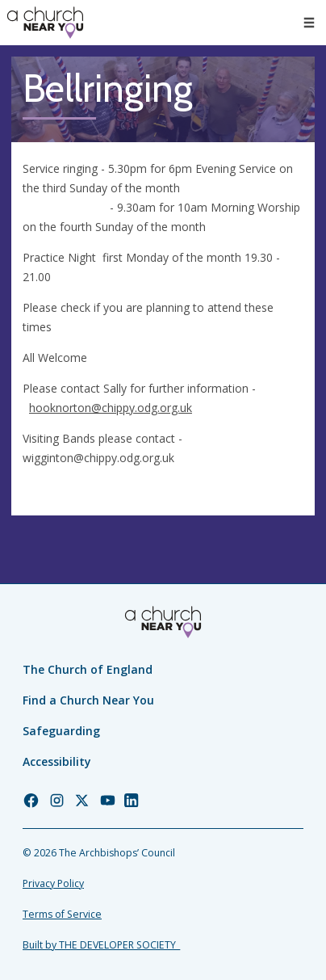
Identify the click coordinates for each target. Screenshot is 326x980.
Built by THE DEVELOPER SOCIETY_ (101, 945)
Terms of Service (62, 914)
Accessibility (57, 761)
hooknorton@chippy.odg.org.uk (111, 408)
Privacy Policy (53, 883)
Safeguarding (61, 731)
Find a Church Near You (88, 700)
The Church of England (88, 669)
